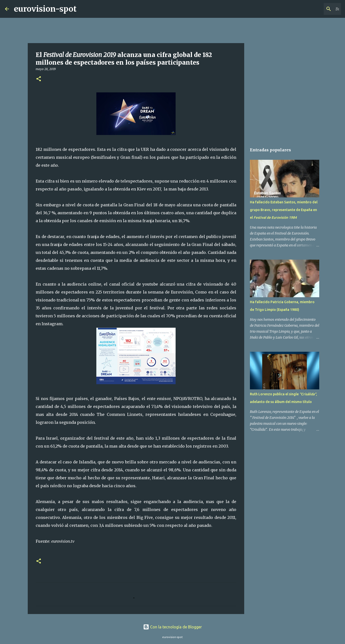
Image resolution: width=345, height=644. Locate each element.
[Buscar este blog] (315, 9)
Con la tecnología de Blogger (172, 627)
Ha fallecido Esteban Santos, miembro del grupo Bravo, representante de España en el (284, 210)
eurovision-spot (45, 9)
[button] (39, 79)
